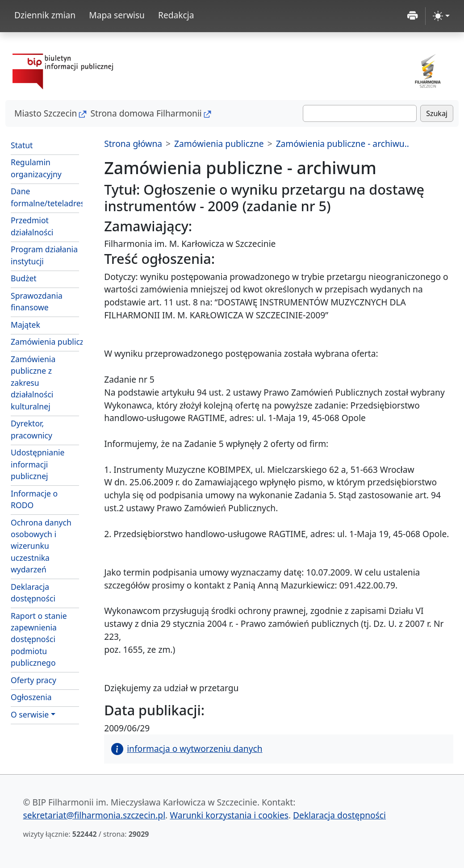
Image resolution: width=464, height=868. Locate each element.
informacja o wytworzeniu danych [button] (187, 749)
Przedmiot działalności (32, 226)
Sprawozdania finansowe (37, 301)
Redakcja (176, 15)
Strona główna (133, 144)
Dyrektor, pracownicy (31, 429)
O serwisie (30, 714)
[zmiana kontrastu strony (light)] (441, 16)
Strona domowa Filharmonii (146, 113)
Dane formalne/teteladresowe (45, 197)
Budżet (24, 278)
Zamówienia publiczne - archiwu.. (343, 144)
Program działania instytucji (44, 255)
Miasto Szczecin (46, 113)
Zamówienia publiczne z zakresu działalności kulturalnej (33, 383)
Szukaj (437, 113)
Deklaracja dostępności (33, 593)
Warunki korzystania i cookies (229, 815)
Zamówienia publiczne (45, 342)
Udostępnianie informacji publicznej (38, 464)
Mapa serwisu (117, 15)
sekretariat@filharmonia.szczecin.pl (94, 815)
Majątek (25, 325)
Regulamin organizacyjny (36, 168)
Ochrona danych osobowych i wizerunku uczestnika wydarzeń (41, 546)
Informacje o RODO (34, 499)
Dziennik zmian (45, 15)
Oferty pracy (33, 680)
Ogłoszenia (31, 697)
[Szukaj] (360, 113)
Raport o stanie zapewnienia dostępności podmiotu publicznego (39, 639)
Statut (22, 145)
